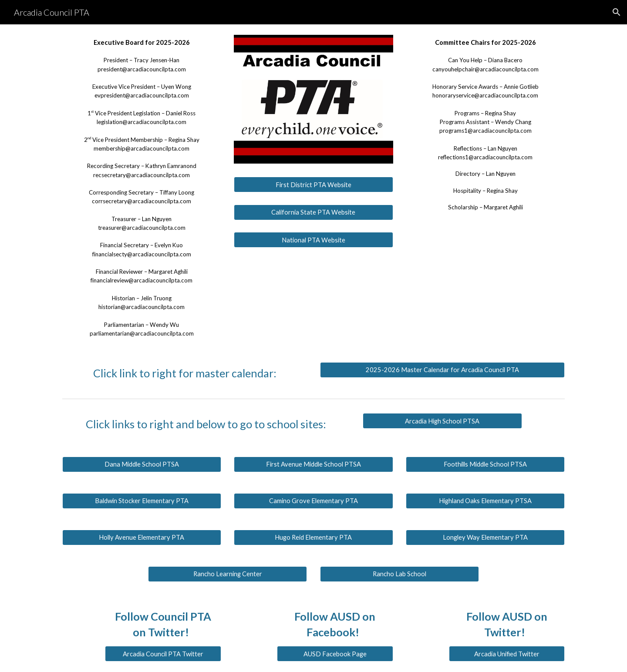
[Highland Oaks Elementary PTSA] (485, 501)
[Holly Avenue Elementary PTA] (142, 538)
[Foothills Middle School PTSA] (485, 464)
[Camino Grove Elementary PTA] (313, 501)
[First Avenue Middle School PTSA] (313, 464)
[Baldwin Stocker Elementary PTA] (142, 501)
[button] (617, 12)
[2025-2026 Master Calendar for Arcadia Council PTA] (442, 370)
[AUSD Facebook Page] (335, 654)
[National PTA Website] (313, 240)
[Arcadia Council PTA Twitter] (163, 654)
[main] (142, 188)
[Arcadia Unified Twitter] (507, 654)
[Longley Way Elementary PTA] (485, 538)
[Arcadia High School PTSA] (442, 421)
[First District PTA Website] (313, 185)
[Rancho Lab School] (399, 574)
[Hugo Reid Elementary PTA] (313, 538)
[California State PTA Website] (313, 212)
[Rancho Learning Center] (228, 574)
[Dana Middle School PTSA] (142, 464)
